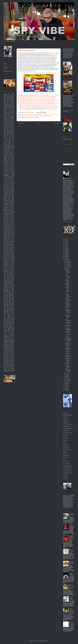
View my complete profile (68, 222)
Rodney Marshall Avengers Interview (30, 99)
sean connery (7, 314)
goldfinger (6, 195)
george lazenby (11, 189)
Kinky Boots (12, 100)
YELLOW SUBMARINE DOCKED (72, 562)
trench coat (6, 352)
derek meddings (12, 158)
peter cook (10, 288)
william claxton (7, 366)
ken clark (8, 228)
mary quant (9, 250)
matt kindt (11, 251)
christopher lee (7, 138)
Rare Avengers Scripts (52, 95)
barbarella (12, 117)
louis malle (12, 240)
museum (10, 268)
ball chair (8, 117)
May (66, 375)
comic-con (12, 142)
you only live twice (9, 370)
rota (10, 311)
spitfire (13, 326)
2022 (66, 246)
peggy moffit (9, 285)
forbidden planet (9, 180)
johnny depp (7, 223)
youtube (11, 370)
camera (5, 132)
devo (7, 160)
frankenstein (6, 182)
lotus (9, 240)
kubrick (5, 231)
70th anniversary (12, 95)
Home (39, 123)
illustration (6, 203)
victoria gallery (9, 359)
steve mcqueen (11, 332)
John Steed (6, 100)
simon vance (9, 321)
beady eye (12, 119)
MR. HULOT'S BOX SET (68, 326)
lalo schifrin (7, 232)
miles (6, 259)
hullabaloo (12, 201)
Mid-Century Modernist (67, 450)
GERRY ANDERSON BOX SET (68, 317)
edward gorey (12, 168)
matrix (5, 251)
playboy (9, 293)
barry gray (5, 118)
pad (8, 280)
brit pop (10, 127)
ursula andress (7, 356)
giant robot (6, 192)
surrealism (12, 335)
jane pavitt (10, 212)
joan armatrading (6, 219)
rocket (8, 309)
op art (11, 276)
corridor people (11, 144)
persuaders (7, 287)
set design (10, 318)
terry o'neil (12, 339)
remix (13, 301)
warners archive (12, 363)
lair (4, 232)
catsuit (8, 135)
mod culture (11, 261)
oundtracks (5, 278)
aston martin (11, 112)
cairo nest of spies (11, 131)
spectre (9, 325)
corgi (13, 143)
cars (6, 133)
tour (13, 351)
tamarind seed (11, 337)
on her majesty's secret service (9, 276)
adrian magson (6, 106)
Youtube (5, 69)
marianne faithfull (9, 247)
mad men (8, 242)
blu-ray (23, 114)
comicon (5, 143)
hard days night (9, 197)
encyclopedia (6, 172)
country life (5, 145)
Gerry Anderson (66, 431)
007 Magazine (66, 413)
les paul (11, 234)
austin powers (11, 115)
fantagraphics (6, 175)
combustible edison (7, 141)
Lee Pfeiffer (6, 101)
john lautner (6, 221)
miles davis (10, 259)
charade (5, 136)
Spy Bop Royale (66, 461)
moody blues (12, 264)
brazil (10, 126)
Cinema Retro (11, 96)
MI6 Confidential (66, 448)
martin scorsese (6, 249)
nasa (5, 270)
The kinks (12, 103)
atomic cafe (12, 113)
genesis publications (10, 186)
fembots (7, 177)
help (8, 198)
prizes (13, 296)
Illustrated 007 (66, 434)
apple (13, 111)
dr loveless (11, 163)
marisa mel (8, 248)
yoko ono (5, 369)
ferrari (10, 177)
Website (5, 64)
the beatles (11, 341)
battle (8, 119)
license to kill (6, 236)
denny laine (12, 157)
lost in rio (11, 239)
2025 (66, 242)
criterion (9, 147)
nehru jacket (9, 270)
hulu (4, 202)
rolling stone (12, 310)
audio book (9, 114)
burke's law (8, 130)
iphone (5, 205)
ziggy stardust (11, 371)
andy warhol (12, 109)
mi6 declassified (7, 255)
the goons (6, 343)
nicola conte (12, 272)
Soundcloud (6, 67)
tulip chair (10, 352)
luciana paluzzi (9, 241)
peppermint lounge (7, 286)
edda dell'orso (8, 167)
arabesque (6, 112)
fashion (10, 176)
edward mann (6, 169)
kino (10, 229)
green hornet (11, 195)
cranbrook (10, 146)
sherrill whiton (9, 320)
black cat (13, 122)
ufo (12, 354)
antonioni (5, 111)
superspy (5, 335)
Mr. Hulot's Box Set (42, 95)
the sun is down (10, 346)
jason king (6, 213)
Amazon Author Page (8, 71)
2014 (66, 260)
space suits (6, 325)
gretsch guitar (6, 196)
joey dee (11, 219)
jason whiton (11, 213)
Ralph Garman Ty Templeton (49, 109)
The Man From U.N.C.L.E (68, 471)
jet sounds (5, 218)
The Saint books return (47, 108)
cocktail (5, 140)
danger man (10, 148)
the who (11, 347)
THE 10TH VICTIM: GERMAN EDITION (71, 598)
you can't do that (10, 369)
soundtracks (9, 323)
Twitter (72, 111)
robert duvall (9, 307)
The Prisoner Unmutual (67, 473)
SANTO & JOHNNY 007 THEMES (68, 352)
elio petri (5, 171)
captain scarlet (28, 114)
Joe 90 (64, 442)
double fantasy (12, 162)
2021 (66, 248)
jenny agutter (6, 216)
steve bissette (12, 331)
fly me (5, 180)
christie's (13, 137)
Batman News (33, 98)
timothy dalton (9, 351)
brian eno (12, 126)
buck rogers (12, 129)
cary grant (9, 133)
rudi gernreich (12, 312)
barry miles (9, 118)
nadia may (5, 269)
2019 (66, 251)
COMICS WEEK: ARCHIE (67, 281)
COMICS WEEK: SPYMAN (68, 299)
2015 (66, 258)
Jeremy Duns (66, 440)
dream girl (5, 166)
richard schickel (12, 305)
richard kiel (6, 304)
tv (12, 352)
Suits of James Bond (67, 465)
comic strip (8, 142)
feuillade (13, 177)
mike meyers (10, 258)
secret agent (11, 315)
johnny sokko (6, 224)
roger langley (12, 309)
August (67, 267)
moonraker (6, 265)
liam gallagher (11, 235)
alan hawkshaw (8, 107)
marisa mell (12, 248)
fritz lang (12, 183)
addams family (12, 105)
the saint (11, 345)
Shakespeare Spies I (25, 98)
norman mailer (6, 273)
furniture (5, 185)
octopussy (10, 274)
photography (7, 291)
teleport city (10, 338)
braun (8, 126)
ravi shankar (12, 299)
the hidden (10, 343)
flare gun (13, 179)
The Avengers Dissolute (68, 467)
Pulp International (66, 456)
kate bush (11, 227)
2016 (66, 256)
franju (13, 180)
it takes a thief (9, 206)
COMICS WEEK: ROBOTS (68, 284)
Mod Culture (65, 452)
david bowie (9, 152)
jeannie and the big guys (10, 215)
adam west (7, 105)
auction (5, 114)
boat (7, 124)
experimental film (9, 174)
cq (12, 145)
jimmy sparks (9, 218)
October (67, 264)
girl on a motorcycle (10, 193)
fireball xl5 (46, 114)
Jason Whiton (67, 178)
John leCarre (66, 444)
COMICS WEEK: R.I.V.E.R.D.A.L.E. (68, 277)
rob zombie (10, 306)
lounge (5, 241)
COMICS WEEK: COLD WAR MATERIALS (68, 290)
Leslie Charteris (66, 446)
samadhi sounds (9, 313)
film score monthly (8, 179)
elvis (12, 171)
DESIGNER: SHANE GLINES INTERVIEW (72, 538)
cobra (13, 139)
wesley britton (12, 363)
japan (13, 212)
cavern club (12, 135)
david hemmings (9, 153)
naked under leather (11, 269)
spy (4, 327)
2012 (66, 385)
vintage (7, 360)
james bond (7, 210)
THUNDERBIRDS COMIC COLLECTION (68, 340)
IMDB (5, 66)
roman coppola (6, 311)
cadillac (7, 131)
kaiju (10, 226)
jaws (4, 214)
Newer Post (21, 123)
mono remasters (12, 263)
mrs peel (12, 267)
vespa (8, 358)
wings (8, 367)
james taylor (8, 211)
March (67, 378)
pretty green (6, 296)
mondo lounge (6, 263)
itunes (10, 207)
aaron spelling (6, 104)
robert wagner (9, 308)
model (5, 262)
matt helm (7, 251)
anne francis (6, 110)
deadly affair (6, 156)
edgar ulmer (7, 168)
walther (8, 363)
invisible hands (7, 204)
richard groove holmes (10, 303)
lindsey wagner (12, 237)
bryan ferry (6, 129)
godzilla (10, 194)
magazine (12, 242)
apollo (10, 111)
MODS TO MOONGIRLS (72, 515)
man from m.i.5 (12, 243)
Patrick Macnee (9, 102)
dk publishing (8, 161)
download (5, 163)
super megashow (11, 334)
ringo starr (6, 306)
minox (13, 259)
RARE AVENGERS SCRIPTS (68, 329)
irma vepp (8, 205)
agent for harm (11, 106)
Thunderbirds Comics (39, 96)
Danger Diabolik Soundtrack (45, 103)
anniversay (12, 110)
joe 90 (22, 116)
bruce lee (8, 128)
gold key (13, 194)
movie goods (9, 266)
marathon (10, 246)
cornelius (5, 144)
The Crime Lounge (67, 469)
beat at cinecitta (10, 120)
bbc (10, 119)
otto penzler (12, 277)
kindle (7, 229)
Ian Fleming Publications (68, 433)
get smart (12, 191)
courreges (9, 145)
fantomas (12, 175)
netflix (13, 270)
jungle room (10, 225)
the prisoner (6, 345)
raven (8, 299)
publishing (9, 297)
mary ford (11, 249)
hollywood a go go (7, 200)
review (10, 302)
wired (13, 367)
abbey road (10, 104)
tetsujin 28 (5, 340)
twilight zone (9, 354)
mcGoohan (10, 253)
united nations (6, 355)
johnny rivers (12, 223)
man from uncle (7, 244)
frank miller (6, 181)
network (26, 116)
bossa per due (12, 125)
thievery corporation (11, 349)
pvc (4, 298)
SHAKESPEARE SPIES (68, 349)
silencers (5, 321)
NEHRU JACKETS (71, 574)
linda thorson (6, 237)
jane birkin (12, 211)
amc (8, 109)
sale (5, 313)
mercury (9, 254)
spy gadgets (9, 327)
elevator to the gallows (11, 170)
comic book (34, 114)
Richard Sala (66, 457)
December (67, 261)
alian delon (10, 108)
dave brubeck (6, 150)
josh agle (10, 224)
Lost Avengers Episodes (27, 103)
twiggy (5, 354)
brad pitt (5, 126)
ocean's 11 (6, 274)
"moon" (5, 94)
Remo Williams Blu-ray (30, 102)
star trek (8, 331)
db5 (4, 155)
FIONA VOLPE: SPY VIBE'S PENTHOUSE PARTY (72, 611)
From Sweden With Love (68, 429)
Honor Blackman (11, 98)
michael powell (9, 256)
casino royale (6, 134)
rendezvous (6, 302)
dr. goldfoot (12, 164)
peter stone (8, 290)
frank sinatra (12, 181)
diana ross (10, 160)
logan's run (10, 238)
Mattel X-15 (31, 96)
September (68, 266)
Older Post (57, 123)
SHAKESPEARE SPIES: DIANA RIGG (68, 345)
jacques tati (9, 208)
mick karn (7, 257)
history (13, 199)
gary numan (9, 185)
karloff (8, 227)
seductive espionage (7, 317)
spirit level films (9, 326)
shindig (13, 320)
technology (6, 338)
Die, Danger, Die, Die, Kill (68, 425)
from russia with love (9, 184)
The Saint (65, 475)
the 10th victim (10, 340)
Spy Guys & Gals (66, 463)
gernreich (5, 190)
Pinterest (66, 112)
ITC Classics (66, 436)
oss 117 (8, 277)
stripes (5, 333)
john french (12, 220)
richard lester (11, 304)
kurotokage (8, 231)
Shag (64, 459)
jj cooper (13, 218)
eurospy (13, 173)
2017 (66, 255)
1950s (13, 93)
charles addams (9, 136)
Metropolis (12, 101)
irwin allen (12, 205)
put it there (12, 297)
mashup (13, 250)
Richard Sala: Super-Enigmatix (42, 101)
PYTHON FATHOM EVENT (67, 366)
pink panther (9, 292)
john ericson (8, 220)
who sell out (7, 365)
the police (13, 344)
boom (11, 124)
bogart (9, 124)
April (66, 376)
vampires (11, 356)
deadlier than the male (10, 155)
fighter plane (11, 178)
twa (14, 352)
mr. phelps (8, 267)
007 (9, 93)
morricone (10, 265)
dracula (13, 165)
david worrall (12, 154)
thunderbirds (36, 118)
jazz (6, 214)
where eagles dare (7, 364)
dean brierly (10, 156)
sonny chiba (9, 322)
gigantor (10, 192)
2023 (66, 245)
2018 (66, 253)
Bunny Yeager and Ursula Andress (43, 102)
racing (5, 299)
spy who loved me (7, 330)
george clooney (7, 188)
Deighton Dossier (66, 423)
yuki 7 (7, 371)
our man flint (10, 278)
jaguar (13, 208)
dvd (12, 166)
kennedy (11, 228)
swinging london (8, 336)
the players (9, 344)
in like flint (10, 203)
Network (34, 71)
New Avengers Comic (44, 105)
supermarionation (22, 118)
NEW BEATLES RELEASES (72, 623)
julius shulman (6, 225)
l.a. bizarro (12, 231)
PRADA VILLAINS (71, 525)
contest (9, 143)
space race (12, 324)
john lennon (6, 222)
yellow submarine (11, 368)
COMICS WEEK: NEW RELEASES (68, 295)
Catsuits (24, 109)
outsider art (9, 279)
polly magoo (6, 294)
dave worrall (9, 151)
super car (49, 116)
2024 (66, 243)
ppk (14, 295)
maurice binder (10, 252)
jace (12, 207)
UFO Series (65, 479)
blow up (8, 123)
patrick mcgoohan (8, 282)
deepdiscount (8, 157)
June (66, 373)
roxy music (12, 311)
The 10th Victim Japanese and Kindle (39, 106)
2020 (66, 250)
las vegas (7, 233)
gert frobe (5, 191)
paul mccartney (9, 283)
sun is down (8, 333)
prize (10, 296)
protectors (5, 297)
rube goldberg (6, 312)
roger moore (7, 310)
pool (10, 294)
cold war (9, 140)
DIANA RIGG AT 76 (68, 307)
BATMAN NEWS (67, 363)
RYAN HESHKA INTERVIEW (68, 272)
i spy (7, 202)
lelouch (13, 233)
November (67, 263)
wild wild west (11, 365)
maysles (7, 253)
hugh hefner (8, 201)
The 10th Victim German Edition (28, 108)
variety (8, 357)
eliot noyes (9, 171)
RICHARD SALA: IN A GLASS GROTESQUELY (68, 311)
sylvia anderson (29, 118)
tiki (14, 349)
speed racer (12, 325)
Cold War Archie (35, 105)
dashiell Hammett (11, 149)
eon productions (11, 172)
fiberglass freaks (6, 178)
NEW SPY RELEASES (68, 356)
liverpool (5, 238)
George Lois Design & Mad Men (28, 101)
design (5, 159)
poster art (11, 295)
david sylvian (8, 154)
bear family (5, 120)
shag (13, 318)
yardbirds (5, 368)
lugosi (5, 242)
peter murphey (9, 289)
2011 (66, 387)
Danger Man (65, 421)
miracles (5, 260)
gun (10, 196)
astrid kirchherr (6, 113)
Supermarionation (52, 54)
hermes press (7, 199)
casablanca (12, 133)
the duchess (12, 342)
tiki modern (6, 350)
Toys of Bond (66, 477)
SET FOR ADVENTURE (68, 139)
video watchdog (9, 360)
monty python (6, 264)
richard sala (6, 305)
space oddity (8, 324)
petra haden (12, 290)
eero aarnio (10, 169)
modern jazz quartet (10, 262)
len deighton (6, 234)
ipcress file (12, 204)
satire (13, 313)
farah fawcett (6, 176)
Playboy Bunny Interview (25, 106)
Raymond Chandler (7, 103)
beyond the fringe (10, 121)
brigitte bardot (6, 127)
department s (6, 158)
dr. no (10, 165)
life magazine (12, 236)
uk (14, 353)
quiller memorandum (10, 298)
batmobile (5, 119)
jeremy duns (12, 216)
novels (10, 273)
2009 (66, 390)
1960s (6, 95)
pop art (13, 294)
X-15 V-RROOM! (67, 337)
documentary (52, 53)
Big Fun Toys (35, 103)
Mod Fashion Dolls (27, 105)
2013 (66, 383)
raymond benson (7, 300)
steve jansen (6, 332)
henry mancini (11, 198)
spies (5, 326)
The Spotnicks (53, 101)
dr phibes (8, 164)
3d (8, 95)
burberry (5, 130)
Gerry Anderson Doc (33, 95)
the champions (6, 342)
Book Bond (65, 417)
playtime (13, 293)
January (67, 381)
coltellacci (13, 140)
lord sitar (8, 239)
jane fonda (6, 212)
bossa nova (8, 125)
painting (11, 280)
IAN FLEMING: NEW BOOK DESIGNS (68, 360)
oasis (13, 273)
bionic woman (8, 122)
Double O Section (66, 427)
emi (13, 171)
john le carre (12, 221)
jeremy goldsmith (6, 217)
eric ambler (6, 173)
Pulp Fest (65, 454)
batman (13, 118)
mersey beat (12, 254)
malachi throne (6, 243)
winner (11, 367)
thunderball (6, 349)
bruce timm (12, 128)
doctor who (12, 161)
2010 (66, 388)
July (66, 269)
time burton (10, 350)
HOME (64, 137)
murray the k (6, 268)
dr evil (8, 163)
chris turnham (8, 137)
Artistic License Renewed (68, 415)
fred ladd (10, 182)
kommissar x (12, 230)
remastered (9, 301)
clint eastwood (9, 139)
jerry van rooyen (12, 217)
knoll (8, 230)
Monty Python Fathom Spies (43, 98)
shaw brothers (7, 319)
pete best (11, 287)
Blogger (46, 641)
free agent (8, 183)
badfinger (9, 116)
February (67, 380)
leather (10, 233)
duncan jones (9, 166)
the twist (8, 348)
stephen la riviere (39, 116)
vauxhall (10, 357)
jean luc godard (10, 214)
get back (9, 191)
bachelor (5, 116)
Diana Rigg (7, 97)
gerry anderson (52, 114)
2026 (66, 240)
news (29, 116)
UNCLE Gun (38, 108)
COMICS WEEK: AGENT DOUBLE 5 (68, 304)
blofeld (5, 123)
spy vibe (33, 116)
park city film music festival (10, 281)
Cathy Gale (6, 96)
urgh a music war (11, 355)
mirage (9, 260)
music (13, 268)
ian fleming (11, 202)
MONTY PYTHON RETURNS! (68, 370)
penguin (13, 285)
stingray (45, 116)
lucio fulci (13, 241)
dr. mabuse (6, 165)
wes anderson (6, 364)
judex (13, 224)
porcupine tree (6, 295)
